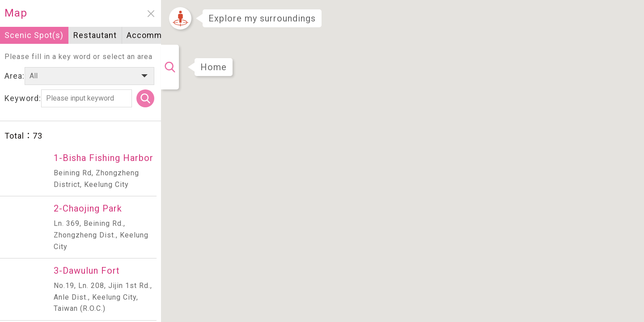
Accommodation (159, 35)
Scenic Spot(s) (34, 35)
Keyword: (23, 98)
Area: (15, 76)
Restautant (95, 35)
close (151, 14)
